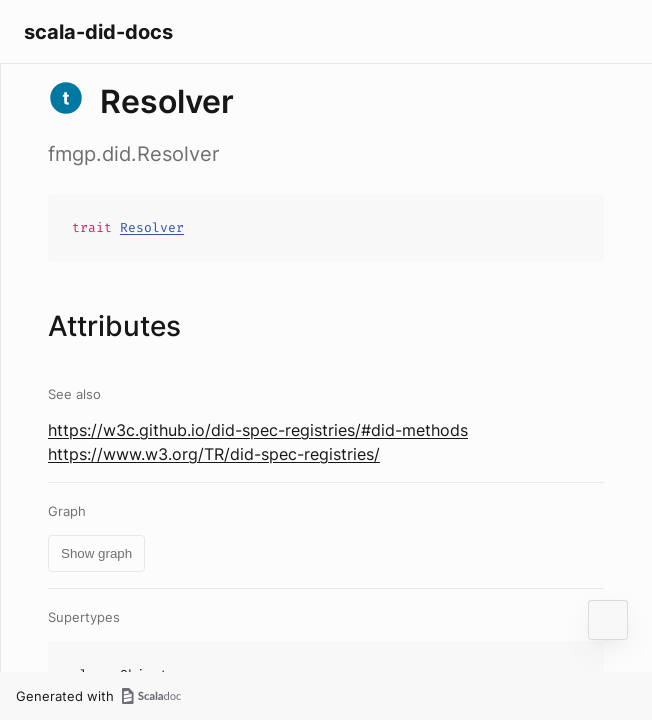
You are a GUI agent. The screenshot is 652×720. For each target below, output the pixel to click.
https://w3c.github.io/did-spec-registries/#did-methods (258, 430)
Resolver (152, 227)
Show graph (96, 553)
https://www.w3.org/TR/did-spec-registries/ (214, 454)
